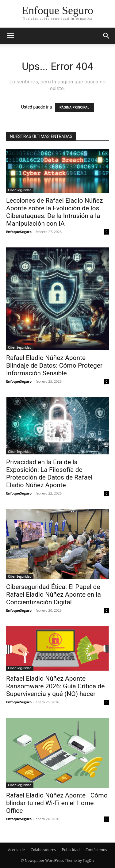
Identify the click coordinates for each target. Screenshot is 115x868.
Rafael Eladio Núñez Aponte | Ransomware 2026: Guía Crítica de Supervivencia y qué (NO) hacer (55, 686)
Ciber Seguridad (20, 190)
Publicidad (71, 850)
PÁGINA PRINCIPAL (74, 107)
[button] (10, 36)
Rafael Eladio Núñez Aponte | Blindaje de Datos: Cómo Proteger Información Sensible (54, 365)
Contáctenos (96, 850)
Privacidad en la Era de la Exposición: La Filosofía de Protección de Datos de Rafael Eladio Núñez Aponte (49, 474)
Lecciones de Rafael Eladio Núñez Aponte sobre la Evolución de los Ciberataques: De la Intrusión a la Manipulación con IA (54, 212)
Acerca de (16, 850)
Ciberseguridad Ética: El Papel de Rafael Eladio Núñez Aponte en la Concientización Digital (54, 595)
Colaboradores (43, 850)
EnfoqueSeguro (19, 232)
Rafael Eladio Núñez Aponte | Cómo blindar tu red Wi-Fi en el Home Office (57, 803)
